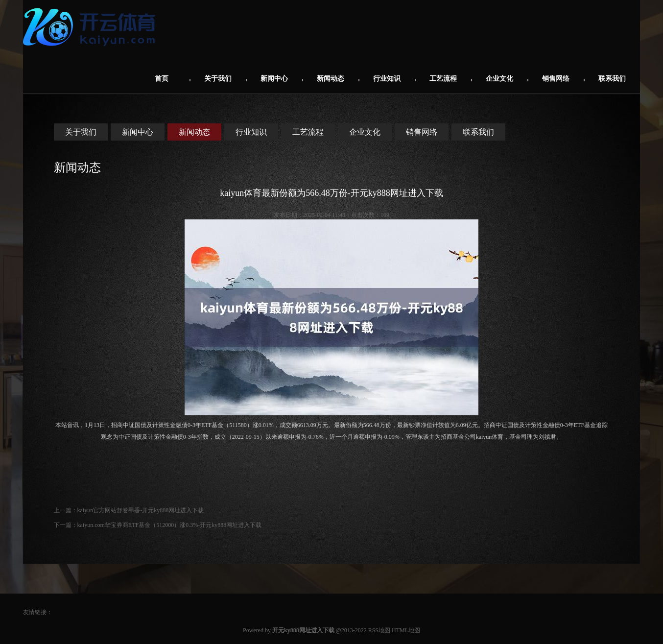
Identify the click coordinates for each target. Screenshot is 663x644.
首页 (162, 79)
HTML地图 (406, 630)
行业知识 (387, 79)
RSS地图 (379, 630)
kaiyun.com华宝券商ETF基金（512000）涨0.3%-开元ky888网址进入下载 (170, 525)
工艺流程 (443, 79)
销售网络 (556, 79)
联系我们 (612, 79)
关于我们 (218, 79)
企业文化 (499, 79)
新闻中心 (274, 79)
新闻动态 (331, 79)
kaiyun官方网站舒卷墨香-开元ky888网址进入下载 (141, 510)
